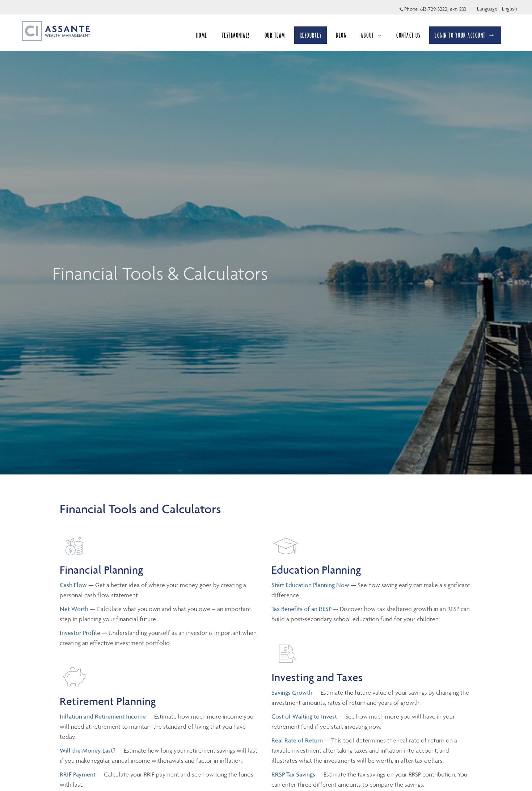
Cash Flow (74, 585)
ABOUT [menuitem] (371, 35)
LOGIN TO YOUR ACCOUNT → (465, 35)
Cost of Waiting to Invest (305, 716)
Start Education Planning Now (310, 585)
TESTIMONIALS (236, 35)
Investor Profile (81, 633)
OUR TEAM (275, 35)
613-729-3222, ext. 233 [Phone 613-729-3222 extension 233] (443, 9)
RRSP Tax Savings (293, 774)
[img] (266, 237)
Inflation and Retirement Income (104, 716)
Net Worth (75, 609)
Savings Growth (292, 692)
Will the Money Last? (88, 750)
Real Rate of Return (297, 740)
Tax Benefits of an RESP (301, 609)
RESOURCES (311, 35)
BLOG (341, 35)
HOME (202, 35)
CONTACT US (408, 35)
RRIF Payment (78, 774)
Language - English (497, 9)
